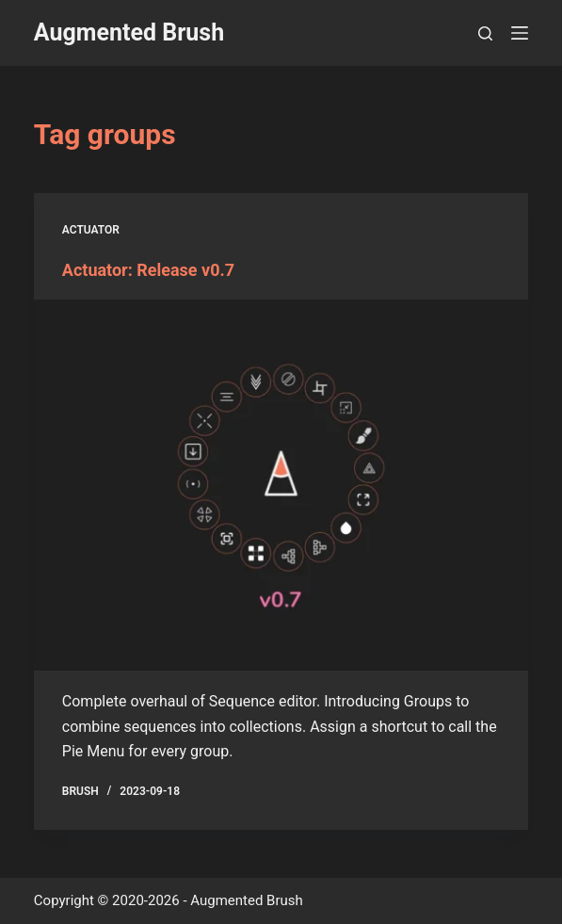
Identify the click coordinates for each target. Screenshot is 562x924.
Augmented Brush (129, 32)
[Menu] (520, 33)
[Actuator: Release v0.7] (281, 485)
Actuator (91, 230)
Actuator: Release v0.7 (148, 270)
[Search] (485, 33)
